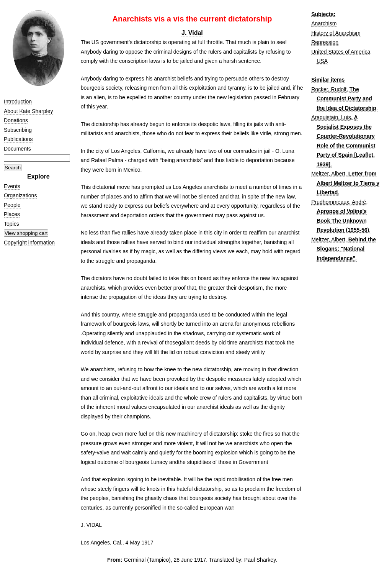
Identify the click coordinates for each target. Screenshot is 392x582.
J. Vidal (192, 33)
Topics (11, 224)
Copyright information (29, 243)
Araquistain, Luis (331, 117)
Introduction (18, 102)
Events (12, 186)
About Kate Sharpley (28, 111)
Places (12, 214)
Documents (17, 149)
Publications (18, 139)
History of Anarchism (336, 33)
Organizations (20, 195)
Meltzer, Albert (328, 174)
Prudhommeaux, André (339, 202)
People (12, 205)
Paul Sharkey (260, 560)
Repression (325, 42)
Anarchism (324, 23)
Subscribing (18, 130)
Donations (16, 120)
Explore (38, 176)
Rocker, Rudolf (329, 89)
